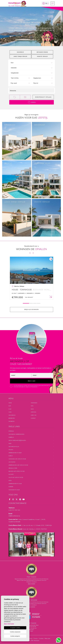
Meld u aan (32, 381)
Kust (10, 406)
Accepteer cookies (15, 628)
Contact (33, 418)
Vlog (10, 412)
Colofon (30, 638)
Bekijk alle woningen (31, 309)
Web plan (47, 638)
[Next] (33, 253)
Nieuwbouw (12, 415)
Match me (34, 415)
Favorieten (12, 421)
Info (32, 406)
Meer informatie (9, 624)
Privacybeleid (34, 387)
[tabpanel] (32, 278)
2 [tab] (31, 303)
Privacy (36, 638)
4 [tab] (39, 303)
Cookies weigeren (15, 636)
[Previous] (30, 253)
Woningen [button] (34, 403)
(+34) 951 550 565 (14, 510)
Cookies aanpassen (15, 632)
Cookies (41, 638)
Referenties (12, 418)
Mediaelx (37, 641)
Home (10, 403)
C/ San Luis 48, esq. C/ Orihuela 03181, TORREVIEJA (37, 525)
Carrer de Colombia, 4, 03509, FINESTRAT (35, 529)
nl (45, 3)
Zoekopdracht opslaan (43, 97)
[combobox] (32, 63)
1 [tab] (26, 303)
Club (10, 409)
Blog (32, 409)
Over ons (33, 412)
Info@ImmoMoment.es (14, 516)
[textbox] (32, 63)
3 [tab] (35, 303)
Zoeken (32, 102)
